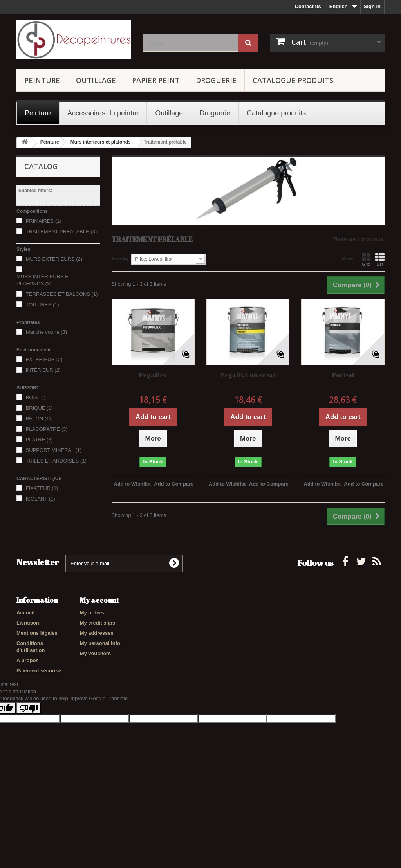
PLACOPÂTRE (47, 429)
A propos (28, 660)
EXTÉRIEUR (44, 359)
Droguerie (216, 80)
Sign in (372, 6)
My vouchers (95, 653)
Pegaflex (153, 375)
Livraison (28, 623)
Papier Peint (156, 80)
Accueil (25, 613)
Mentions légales (37, 633)
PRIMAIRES (44, 221)
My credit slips (98, 623)
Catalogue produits (293, 80)
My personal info (100, 643)
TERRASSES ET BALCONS (62, 294)
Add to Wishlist (132, 484)
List (380, 259)
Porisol (343, 375)
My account (99, 600)
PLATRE (39, 440)
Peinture (42, 80)
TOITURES (42, 305)
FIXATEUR (42, 488)
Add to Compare (174, 484)
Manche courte (47, 332)
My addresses (97, 633)
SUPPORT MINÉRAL (54, 450)
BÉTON (38, 419)
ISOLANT (41, 499)
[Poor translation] (29, 756)
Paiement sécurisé (39, 671)
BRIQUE (39, 408)
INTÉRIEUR (43, 370)
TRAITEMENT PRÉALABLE (61, 231)
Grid (366, 259)
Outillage (96, 80)
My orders (92, 613)
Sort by (120, 258)
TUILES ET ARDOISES (56, 461)
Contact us (308, 6)
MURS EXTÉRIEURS (54, 259)
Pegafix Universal (248, 375)
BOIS (36, 397)
